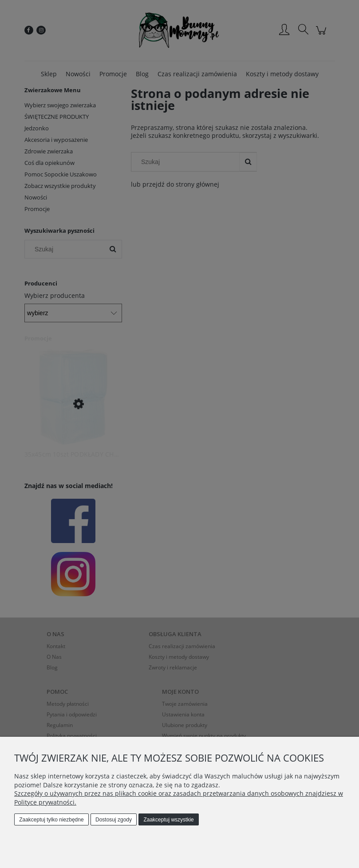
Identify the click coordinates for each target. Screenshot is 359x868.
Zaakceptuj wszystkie (168, 820)
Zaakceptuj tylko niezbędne (51, 820)
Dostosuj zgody (114, 820)
